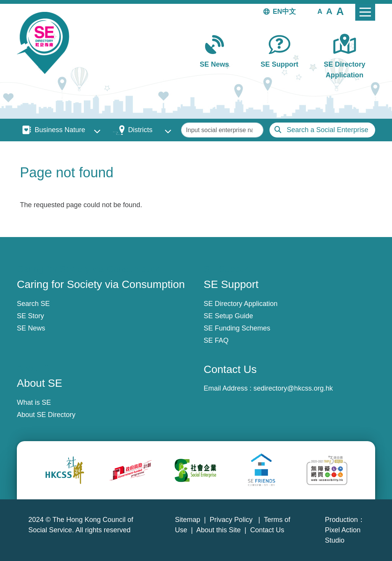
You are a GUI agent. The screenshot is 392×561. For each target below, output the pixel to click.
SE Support (279, 64)
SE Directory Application (345, 70)
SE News (214, 64)
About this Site (219, 530)
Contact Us (267, 530)
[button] (320, 11)
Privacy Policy (232, 520)
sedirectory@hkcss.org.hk (293, 388)
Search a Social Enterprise (327, 130)
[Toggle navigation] (365, 12)
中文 (289, 11)
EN (278, 11)
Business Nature (60, 130)
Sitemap (188, 520)
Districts (140, 130)
